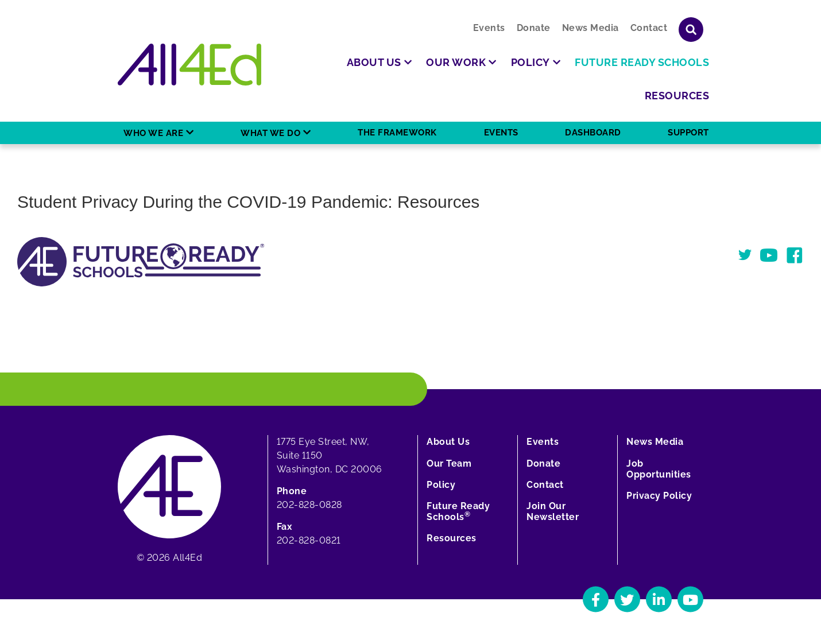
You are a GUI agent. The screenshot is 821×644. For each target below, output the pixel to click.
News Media (590, 28)
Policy (441, 485)
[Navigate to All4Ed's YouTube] (690, 600)
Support (688, 133)
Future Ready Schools (458, 511)
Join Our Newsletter (553, 511)
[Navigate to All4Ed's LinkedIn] (659, 600)
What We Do (270, 133)
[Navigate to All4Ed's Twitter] (627, 600)
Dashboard (593, 133)
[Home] (189, 65)
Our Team (449, 463)
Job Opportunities (659, 469)
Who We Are (153, 133)
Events (489, 28)
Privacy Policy (659, 496)
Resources (452, 538)
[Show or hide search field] (691, 30)
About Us (448, 442)
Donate (534, 28)
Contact (649, 28)
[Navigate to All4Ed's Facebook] (596, 600)
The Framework (397, 133)
